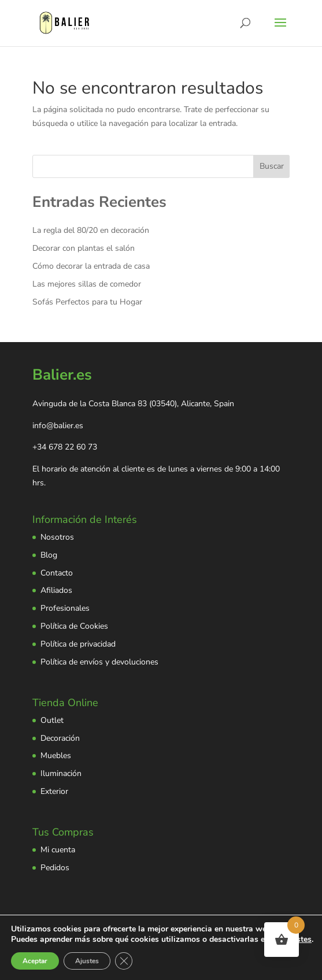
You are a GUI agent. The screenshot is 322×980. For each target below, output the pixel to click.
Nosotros (57, 537)
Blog (49, 555)
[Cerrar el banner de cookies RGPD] (124, 961)
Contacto (57, 573)
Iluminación (61, 773)
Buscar (272, 166)
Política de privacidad (78, 644)
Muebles (56, 756)
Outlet (52, 720)
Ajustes (87, 961)
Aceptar (35, 961)
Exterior (54, 791)
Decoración (60, 738)
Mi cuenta (58, 850)
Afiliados (56, 590)
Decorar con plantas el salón (84, 248)
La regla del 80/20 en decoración (91, 230)
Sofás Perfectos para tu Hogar (87, 302)
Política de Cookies (74, 626)
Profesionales (65, 608)
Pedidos (55, 868)
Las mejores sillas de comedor (87, 284)
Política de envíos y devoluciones (99, 662)
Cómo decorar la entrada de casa (91, 266)
